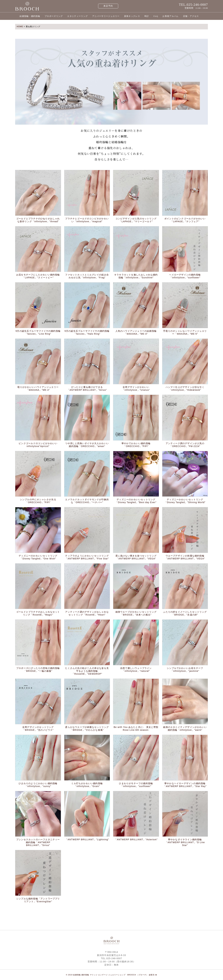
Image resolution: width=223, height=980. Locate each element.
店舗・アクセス (191, 16)
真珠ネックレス (132, 16)
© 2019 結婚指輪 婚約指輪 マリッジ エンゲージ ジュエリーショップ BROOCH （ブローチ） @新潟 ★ (112, 975)
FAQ (156, 16)
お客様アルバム (170, 16)
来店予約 (108, 6)
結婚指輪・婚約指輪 (30, 16)
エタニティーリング (77, 16)
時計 (147, 16)
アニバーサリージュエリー (106, 16)
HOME (20, 27)
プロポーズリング (54, 16)
